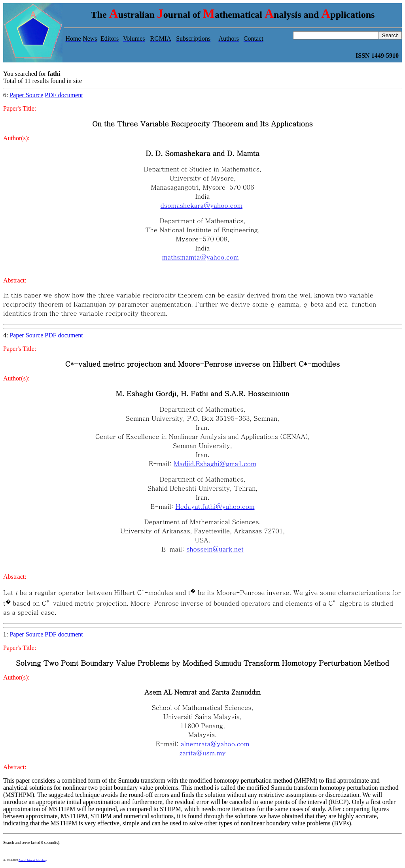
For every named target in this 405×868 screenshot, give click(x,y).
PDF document (64, 95)
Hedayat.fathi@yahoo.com (215, 506)
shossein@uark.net (215, 549)
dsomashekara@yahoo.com (202, 205)
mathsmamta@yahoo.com (201, 257)
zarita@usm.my (202, 753)
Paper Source (26, 95)
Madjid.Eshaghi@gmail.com (215, 464)
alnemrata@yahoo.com (215, 744)
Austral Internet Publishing (33, 860)
